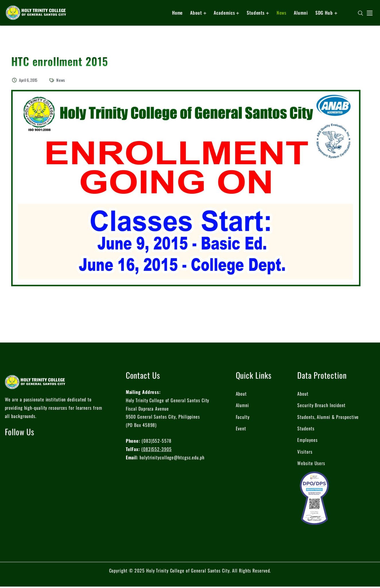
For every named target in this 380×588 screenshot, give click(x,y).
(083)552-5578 (157, 441)
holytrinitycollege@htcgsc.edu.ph (172, 457)
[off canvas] (370, 12)
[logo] (36, 12)
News (61, 80)
